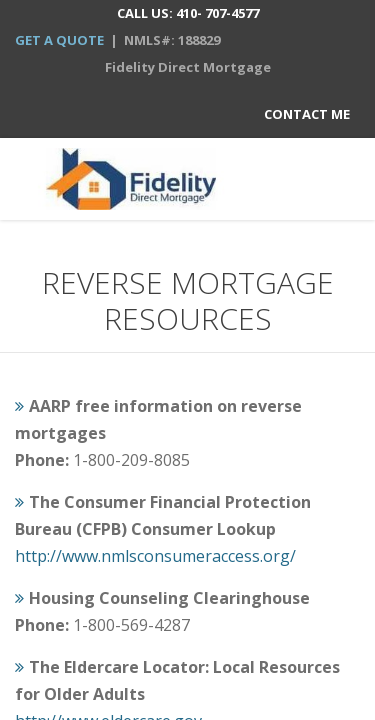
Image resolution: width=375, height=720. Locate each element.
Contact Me (307, 114)
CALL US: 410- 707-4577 (188, 13)
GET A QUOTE (59, 40)
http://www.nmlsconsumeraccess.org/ (155, 556)
